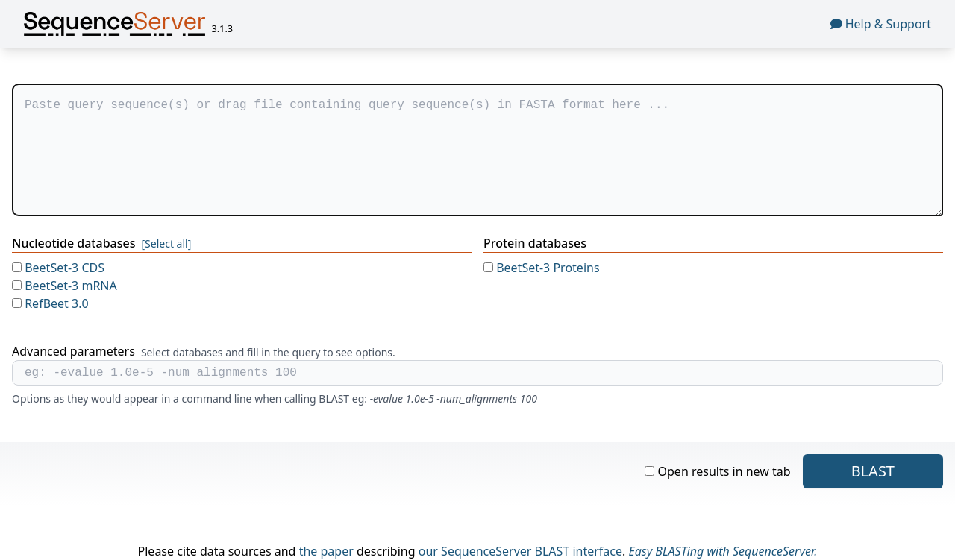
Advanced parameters (73, 351)
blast (873, 471)
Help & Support (881, 24)
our (428, 551)
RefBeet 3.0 (50, 303)
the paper (326, 551)
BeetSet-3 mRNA (65, 286)
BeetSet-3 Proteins (542, 268)
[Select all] (166, 243)
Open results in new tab (717, 471)
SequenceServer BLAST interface (532, 551)
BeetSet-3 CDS (58, 268)
